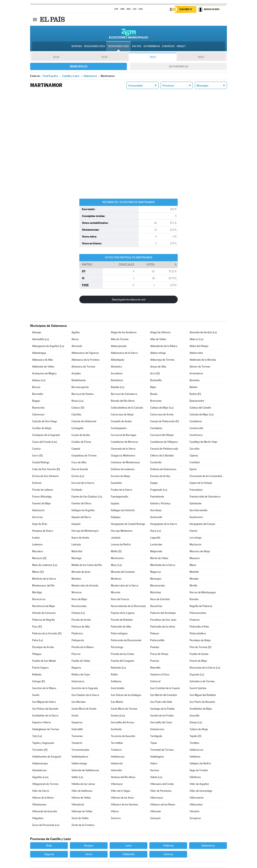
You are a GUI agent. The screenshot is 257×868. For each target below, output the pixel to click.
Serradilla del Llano (161, 723)
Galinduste (195, 504)
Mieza (193, 565)
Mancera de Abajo (200, 552)
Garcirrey (37, 517)
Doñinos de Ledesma (123, 469)
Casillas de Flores (81, 442)
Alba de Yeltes (158, 339)
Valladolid (128, 854)
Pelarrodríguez (119, 634)
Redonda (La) (118, 668)
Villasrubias (196, 805)
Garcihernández (199, 510)
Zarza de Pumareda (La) (46, 825)
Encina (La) (78, 476)
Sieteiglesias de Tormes (46, 729)
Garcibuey (156, 510)
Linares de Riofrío (121, 545)
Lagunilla (155, 538)
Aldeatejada (118, 360)
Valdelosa (195, 757)
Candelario (196, 422)
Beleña (193, 387)
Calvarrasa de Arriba (162, 415)
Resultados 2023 (94, 46)
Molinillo (194, 572)
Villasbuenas (39, 805)
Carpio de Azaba (81, 435)
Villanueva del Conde (162, 784)
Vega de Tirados (199, 770)
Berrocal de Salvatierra (124, 394)
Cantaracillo (196, 428)
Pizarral (76, 654)
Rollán (114, 675)
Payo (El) (37, 627)
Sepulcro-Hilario (41, 723)
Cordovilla (156, 463)
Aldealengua (39, 353)
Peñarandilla (157, 640)
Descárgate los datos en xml (129, 300)
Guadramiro (196, 517)
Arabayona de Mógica (44, 374)
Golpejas (116, 517)
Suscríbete (186, 9)
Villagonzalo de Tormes (45, 784)
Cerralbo (194, 449)
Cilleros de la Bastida (162, 456)
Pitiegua (37, 654)
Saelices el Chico (160, 675)
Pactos (137, 46)
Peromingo (117, 647)
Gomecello (156, 517)
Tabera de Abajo (199, 729)
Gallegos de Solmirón (123, 510)
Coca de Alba (79, 463)
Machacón (195, 545)
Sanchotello (118, 688)
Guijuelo (76, 524)
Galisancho (38, 510)
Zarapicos (195, 818)
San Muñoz (117, 702)
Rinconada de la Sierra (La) (205, 668)
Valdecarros (196, 750)
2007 (201, 57)
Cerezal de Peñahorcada (164, 449)
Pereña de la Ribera (83, 647)
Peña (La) (38, 640)
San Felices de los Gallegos (126, 695)
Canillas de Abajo (42, 428)
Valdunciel (117, 764)
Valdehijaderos (80, 757)
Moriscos (77, 593)
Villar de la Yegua (121, 791)
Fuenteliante (157, 497)
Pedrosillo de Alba (121, 627)
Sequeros (77, 723)
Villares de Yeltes (81, 798)
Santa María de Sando (84, 709)
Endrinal (37, 483)
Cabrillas (76, 415)
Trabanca (116, 750)
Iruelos (36, 538)
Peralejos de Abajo (200, 640)
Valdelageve (157, 757)
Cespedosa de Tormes (84, 456)
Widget (181, 46)
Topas (154, 743)
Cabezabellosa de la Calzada (127, 408)
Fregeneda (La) (159, 490)
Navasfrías (156, 606)
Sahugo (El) (39, 682)
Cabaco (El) (78, 408)
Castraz (36, 449)
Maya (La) (116, 565)
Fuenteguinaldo (119, 497)
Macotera (38, 552)
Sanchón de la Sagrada (85, 688)
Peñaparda (78, 640)
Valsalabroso (39, 770)
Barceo (36, 387)
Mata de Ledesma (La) (45, 565)
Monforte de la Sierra (44, 579)
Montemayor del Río (43, 586)
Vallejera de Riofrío (200, 764)
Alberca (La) (196, 339)
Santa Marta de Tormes (124, 709)
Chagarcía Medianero (123, 456)
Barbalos (195, 380)
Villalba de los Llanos (83, 784)
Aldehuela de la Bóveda (203, 360)
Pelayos (155, 634)
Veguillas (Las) (40, 777)
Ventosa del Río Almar (123, 777)
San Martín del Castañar (164, 695)
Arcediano (117, 374)
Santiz (75, 716)
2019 (56, 57)
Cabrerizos (38, 415)
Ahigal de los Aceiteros (124, 333)
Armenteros (196, 374)
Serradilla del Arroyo (122, 723)
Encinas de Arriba (160, 476)
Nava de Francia (120, 599)
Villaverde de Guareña (45, 812)
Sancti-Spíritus (198, 688)
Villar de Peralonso (161, 791)
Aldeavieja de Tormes (162, 360)
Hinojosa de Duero (43, 531)
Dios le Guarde (80, 469)
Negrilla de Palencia (201, 606)
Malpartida (156, 552)
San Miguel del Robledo (203, 695)
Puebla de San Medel (44, 661)
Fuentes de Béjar (42, 504)
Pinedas (155, 647)
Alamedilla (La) (41, 339)
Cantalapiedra (119, 428)
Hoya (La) (156, 531)
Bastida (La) (118, 387)
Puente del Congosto (122, 661)
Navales (194, 599)
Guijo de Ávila (40, 524)
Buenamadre (197, 401)
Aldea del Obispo (199, 346)
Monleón (76, 579)
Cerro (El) (37, 456)
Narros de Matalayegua (203, 593)
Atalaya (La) (39, 380)
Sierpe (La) (196, 723)
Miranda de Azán (81, 572)
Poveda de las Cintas (122, 654)
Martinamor (117, 558)
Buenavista (38, 408)
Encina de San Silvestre (45, 476)
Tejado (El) (195, 736)
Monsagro (156, 579)
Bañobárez (117, 380)
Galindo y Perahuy (160, 504)
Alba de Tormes (120, 339)
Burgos (89, 846)
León (129, 846)
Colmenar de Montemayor (125, 463)
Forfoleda (77, 490)
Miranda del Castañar (123, 572)
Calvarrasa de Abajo (122, 415)
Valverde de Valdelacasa (85, 770)
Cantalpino (156, 428)
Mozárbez (156, 593)
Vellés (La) (77, 777)
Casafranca (196, 435)
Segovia (49, 854)
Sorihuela (116, 729)
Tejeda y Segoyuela (43, 743)
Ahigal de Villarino (160, 333)
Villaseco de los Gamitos (124, 805)
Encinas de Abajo (120, 476)
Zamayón (155, 818)
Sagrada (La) (197, 675)
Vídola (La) (156, 777)
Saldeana (116, 682)
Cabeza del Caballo (200, 408)
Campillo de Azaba (121, 422)
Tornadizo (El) (40, 750)
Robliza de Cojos (81, 675)
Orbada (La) (78, 613)
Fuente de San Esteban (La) (87, 497)
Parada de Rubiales (122, 620)
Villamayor (117, 784)
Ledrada (76, 545)
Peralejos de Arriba (43, 647)
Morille (193, 586)
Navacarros (39, 599)
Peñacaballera (198, 634)
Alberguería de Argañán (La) (48, 346)
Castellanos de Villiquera (164, 442)
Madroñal (77, 552)
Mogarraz (156, 572)
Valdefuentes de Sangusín (47, 757)
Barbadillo (156, 380)
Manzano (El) (39, 558)
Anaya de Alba (158, 367)
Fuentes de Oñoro (81, 504)
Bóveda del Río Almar (123, 401)
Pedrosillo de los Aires (163, 627)
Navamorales (79, 606)
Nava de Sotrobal (160, 599)
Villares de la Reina (43, 798)
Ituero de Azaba (80, 538)
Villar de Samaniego (201, 791)
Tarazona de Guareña (123, 736)
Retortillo (155, 668)
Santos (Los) (118, 716)
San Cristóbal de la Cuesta (165, 688)
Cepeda (76, 449)
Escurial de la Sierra (83, 483)
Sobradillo (77, 729)
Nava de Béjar (79, 599)
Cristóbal (195, 463)
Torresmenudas (80, 750)
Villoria (115, 812)
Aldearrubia (196, 353)
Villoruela (156, 812)
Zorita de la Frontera (83, 825)
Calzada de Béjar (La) (202, 415)
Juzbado (116, 538)
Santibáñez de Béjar (201, 709)
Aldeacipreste (119, 346)
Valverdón (116, 770)
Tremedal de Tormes (162, 750)
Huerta (193, 531)
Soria (89, 854)
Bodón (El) (195, 394)
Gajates (115, 504)
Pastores (195, 620)
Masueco (195, 558)
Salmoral (155, 682)
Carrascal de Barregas (124, 435)
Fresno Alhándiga (42, 497)
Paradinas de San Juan (163, 620)
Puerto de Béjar (198, 661)
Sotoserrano (157, 729)
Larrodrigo (196, 538)
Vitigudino (38, 818)
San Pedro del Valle (161, 702)
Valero (154, 764)
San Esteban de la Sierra (85, 695)
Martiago (76, 558)
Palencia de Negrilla (43, 620)
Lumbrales (156, 545)
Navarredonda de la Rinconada (128, 606)
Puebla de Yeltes (81, 661)
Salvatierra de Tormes (202, 682)
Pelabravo (77, 634)
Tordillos (194, 743)
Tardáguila (156, 736)
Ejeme (193, 469)
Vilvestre (194, 812)
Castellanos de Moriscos (124, 442)
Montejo (194, 579)
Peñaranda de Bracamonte (126, 640)
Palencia (168, 846)
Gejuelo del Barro (81, 517)
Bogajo (36, 401)
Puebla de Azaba (199, 654)
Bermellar (38, 394)
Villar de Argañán (199, 784)
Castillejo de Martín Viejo (203, 442)
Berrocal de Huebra (83, 394)
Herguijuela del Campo (202, 524)
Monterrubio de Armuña (85, 586)
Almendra (116, 367)
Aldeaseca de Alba (43, 360)
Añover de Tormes (200, 367)
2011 (153, 57)
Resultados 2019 (118, 46)
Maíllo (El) (116, 552)
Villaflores (195, 777)
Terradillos (117, 743)
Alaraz (75, 339)
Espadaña (116, 483)
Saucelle (194, 716)
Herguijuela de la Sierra (164, 524)
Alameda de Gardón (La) (203, 333)
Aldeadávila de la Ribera (164, 346)
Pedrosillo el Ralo (199, 627)
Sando (36, 695)
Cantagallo (78, 428)
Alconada (77, 346)
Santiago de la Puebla (162, 709)
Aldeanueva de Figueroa (85, 353)
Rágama (76, 668)
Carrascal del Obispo (162, 435)
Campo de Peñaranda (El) (165, 422)
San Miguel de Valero (44, 702)
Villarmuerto (197, 798)
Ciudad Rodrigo (41, 463)
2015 (104, 57)
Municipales (79, 67)
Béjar (153, 387)
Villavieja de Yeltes (82, 812)
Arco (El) (155, 374)
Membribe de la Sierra (163, 565)
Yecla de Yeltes (80, 818)
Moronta (116, 593)
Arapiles (76, 374)
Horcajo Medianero (122, 531)
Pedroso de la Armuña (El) (47, 634)
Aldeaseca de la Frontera (86, 360)
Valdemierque (40, 764)
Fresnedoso (196, 490)
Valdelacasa (118, 757)
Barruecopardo (80, 387)
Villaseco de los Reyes (163, 805)
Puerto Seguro (40, 668)
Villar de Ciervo (41, 791)
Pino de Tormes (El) (200, 647)
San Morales (79, 702)
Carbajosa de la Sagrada (46, 435)
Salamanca (78, 682)
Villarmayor (157, 798)
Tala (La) (37, 736)
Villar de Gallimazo (82, 791)
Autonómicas (178, 67)
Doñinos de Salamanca (163, 469)
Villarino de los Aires (122, 798)
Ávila (49, 846)
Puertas (155, 661)
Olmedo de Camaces (44, 613)
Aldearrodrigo (158, 353)
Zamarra (116, 818)
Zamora (168, 854)
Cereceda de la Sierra (123, 449)
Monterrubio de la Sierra (125, 586)
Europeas (168, 46)
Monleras (116, 579)
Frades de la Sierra (121, 490)
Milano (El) (38, 572)
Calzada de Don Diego (45, 422)
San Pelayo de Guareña (45, 709)
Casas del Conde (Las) (45, 442)
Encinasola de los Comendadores (207, 476)
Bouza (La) (78, 401)
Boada (154, 394)
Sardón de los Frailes (162, 716)
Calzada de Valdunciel (84, 422)
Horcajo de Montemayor (85, 531)
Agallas (76, 333)
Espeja (154, 483)
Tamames (77, 736)
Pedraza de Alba (81, 627)
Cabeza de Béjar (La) (162, 408)
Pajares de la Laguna (123, 613)
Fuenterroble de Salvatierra (205, 497)
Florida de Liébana (43, 490)
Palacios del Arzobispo (163, 613)
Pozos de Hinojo (159, 654)
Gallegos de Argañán (83, 510)
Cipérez (194, 456)
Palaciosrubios (198, 613)
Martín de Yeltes (159, 558)
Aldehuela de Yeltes (43, 367)
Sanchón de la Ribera (44, 688)
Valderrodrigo (79, 764)
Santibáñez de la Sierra (45, 716)
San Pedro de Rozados (202, 702)
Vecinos (155, 770)
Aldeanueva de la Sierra (124, 353)
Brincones (156, 401)
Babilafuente (79, 380)
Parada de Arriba (81, 620)
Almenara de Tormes (83, 367)
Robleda (37, 675)
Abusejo (37, 333)
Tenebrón (77, 743)
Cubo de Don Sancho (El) (46, 469)
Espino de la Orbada (201, 483)
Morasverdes (158, 586)
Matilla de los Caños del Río (87, 565)
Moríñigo (37, 593)
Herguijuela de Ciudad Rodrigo (128, 524)
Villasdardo (78, 805)
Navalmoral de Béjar (44, 606)
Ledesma (37, 545)
